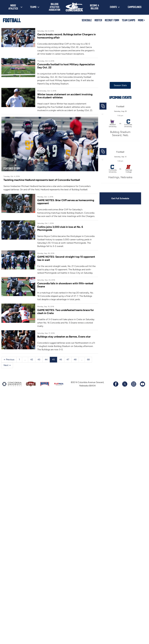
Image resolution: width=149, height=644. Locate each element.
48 (75, 362)
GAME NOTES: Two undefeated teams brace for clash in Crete (65, 314)
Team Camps (128, 20)
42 (32, 362)
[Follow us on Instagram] (133, 387)
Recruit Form (112, 20)
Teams (33, 7)
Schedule (87, 20)
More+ (141, 20)
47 (68, 362)
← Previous (9, 362)
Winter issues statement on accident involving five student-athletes (64, 96)
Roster (98, 20)
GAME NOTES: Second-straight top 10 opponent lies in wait (60, 257)
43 (39, 362)
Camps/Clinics (135, 7)
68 (88, 362)
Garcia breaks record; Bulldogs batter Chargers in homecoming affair (65, 36)
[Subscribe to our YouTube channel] (142, 387)
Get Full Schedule (119, 198)
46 (61, 362)
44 (46, 362)
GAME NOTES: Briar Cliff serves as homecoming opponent (65, 201)
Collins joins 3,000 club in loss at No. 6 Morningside (60, 228)
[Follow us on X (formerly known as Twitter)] (125, 387)
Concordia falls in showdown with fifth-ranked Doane (65, 287)
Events (113, 7)
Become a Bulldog (94, 7)
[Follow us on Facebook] (116, 387)
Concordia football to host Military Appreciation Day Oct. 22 (65, 66)
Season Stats (119, 85)
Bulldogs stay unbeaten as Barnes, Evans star (63, 339)
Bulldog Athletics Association (54, 7)
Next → (7, 368)
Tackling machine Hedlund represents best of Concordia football (42, 179)
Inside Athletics (13, 7)
